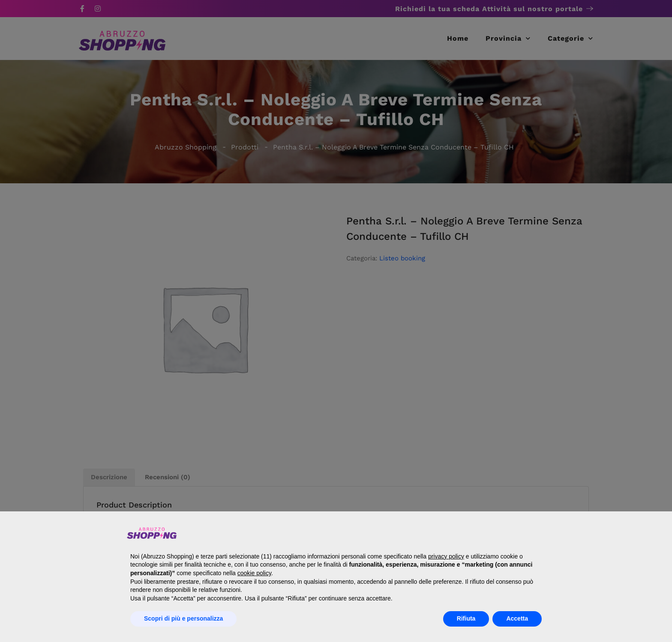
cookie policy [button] (254, 573)
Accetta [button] (517, 618)
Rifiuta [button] (466, 618)
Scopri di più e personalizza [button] (183, 618)
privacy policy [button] (446, 556)
